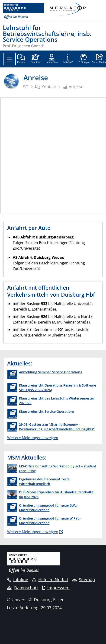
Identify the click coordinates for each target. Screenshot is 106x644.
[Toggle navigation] (10, 59)
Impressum (56, 588)
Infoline (18, 580)
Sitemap (84, 580)
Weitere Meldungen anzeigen (33, 438)
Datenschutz (23, 588)
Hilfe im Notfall (50, 580)
